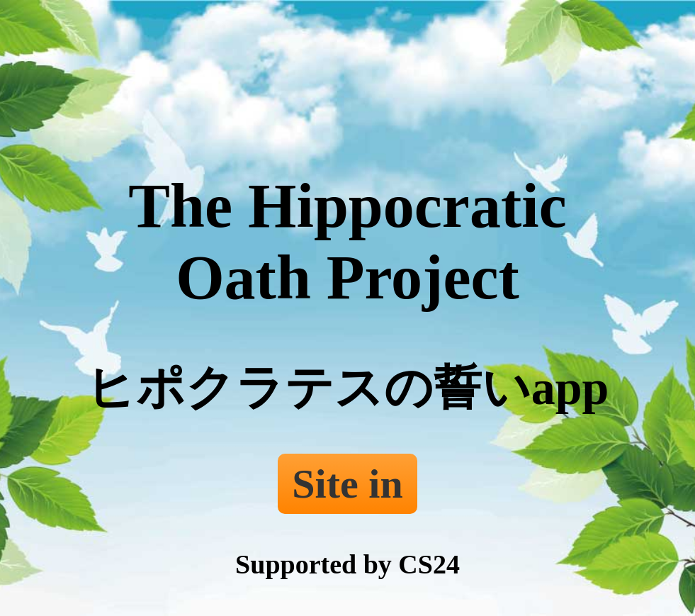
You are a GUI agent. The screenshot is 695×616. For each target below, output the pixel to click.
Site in (347, 484)
